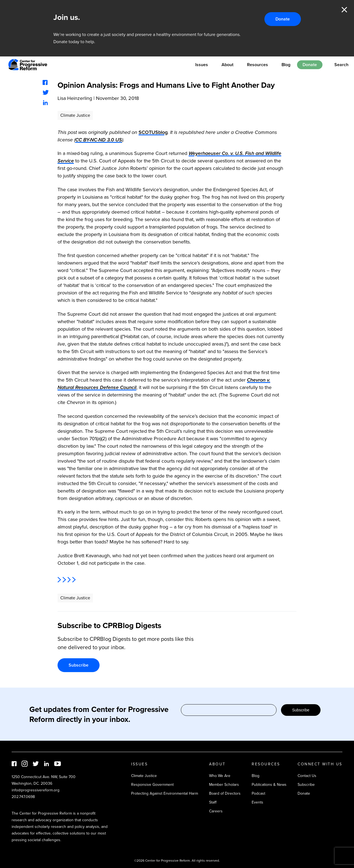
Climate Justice (75, 115)
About (227, 65)
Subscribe (79, 665)
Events (257, 802)
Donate (283, 19)
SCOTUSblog (153, 132)
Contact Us (307, 776)
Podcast (258, 793)
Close (344, 10)
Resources (257, 65)
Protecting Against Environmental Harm (165, 793)
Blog (286, 65)
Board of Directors (225, 793)
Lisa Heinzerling (75, 98)
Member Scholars (224, 785)
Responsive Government (152, 785)
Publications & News (269, 785)
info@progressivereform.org (36, 790)
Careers (216, 811)
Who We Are (220, 776)
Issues (202, 65)
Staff (213, 802)
